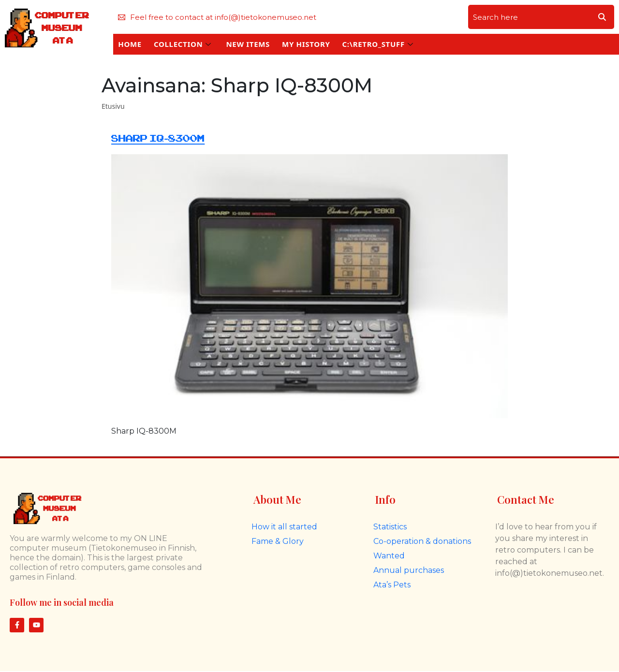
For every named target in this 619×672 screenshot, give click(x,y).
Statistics (390, 527)
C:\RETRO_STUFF (378, 44)
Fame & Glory (278, 541)
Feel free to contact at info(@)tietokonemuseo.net (217, 17)
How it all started (284, 527)
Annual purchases (409, 570)
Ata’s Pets (392, 585)
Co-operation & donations (422, 541)
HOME (130, 44)
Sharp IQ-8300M (158, 139)
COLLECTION (183, 44)
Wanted (389, 556)
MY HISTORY (306, 44)
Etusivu (113, 106)
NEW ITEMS (248, 44)
